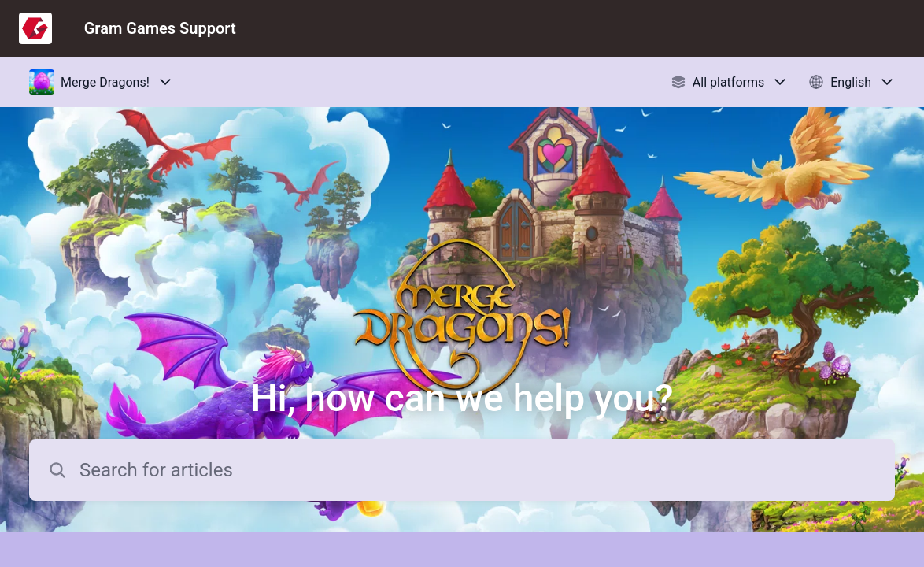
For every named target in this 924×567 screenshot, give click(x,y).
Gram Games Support (160, 28)
